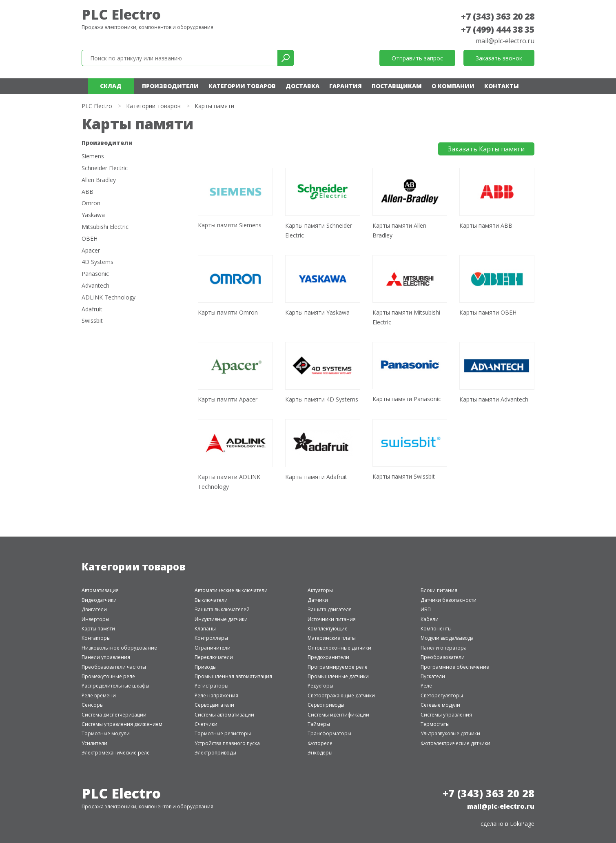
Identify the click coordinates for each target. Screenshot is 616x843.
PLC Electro (121, 14)
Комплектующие (328, 629)
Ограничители (213, 648)
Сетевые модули (440, 705)
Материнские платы (332, 638)
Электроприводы (215, 753)
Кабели (430, 619)
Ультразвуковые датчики (450, 733)
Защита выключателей (222, 609)
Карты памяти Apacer (228, 399)
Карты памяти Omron (228, 312)
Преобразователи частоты (114, 667)
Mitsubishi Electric (105, 227)
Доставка (302, 86)
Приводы (206, 667)
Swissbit (92, 321)
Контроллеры (211, 638)
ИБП (426, 609)
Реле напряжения (216, 695)
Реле (426, 686)
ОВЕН (90, 239)
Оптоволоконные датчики (339, 648)
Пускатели (433, 676)
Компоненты (436, 629)
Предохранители (328, 657)
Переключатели (214, 657)
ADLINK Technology (109, 298)
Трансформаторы (329, 733)
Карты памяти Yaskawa (317, 312)
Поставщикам (397, 86)
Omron (91, 203)
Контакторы (96, 638)
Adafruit (92, 309)
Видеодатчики (99, 600)
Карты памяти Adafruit (316, 477)
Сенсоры (93, 705)
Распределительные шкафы (115, 686)
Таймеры (319, 724)
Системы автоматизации (224, 715)
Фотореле (320, 743)
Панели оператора (444, 648)
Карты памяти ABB (486, 225)
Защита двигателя (330, 609)
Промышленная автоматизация (233, 676)
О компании (453, 86)
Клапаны (205, 629)
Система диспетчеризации (114, 715)
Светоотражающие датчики (341, 695)
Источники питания (332, 619)
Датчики (318, 600)
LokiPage (522, 824)
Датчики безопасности (449, 600)
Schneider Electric (105, 168)
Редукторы (320, 686)
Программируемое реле (338, 667)
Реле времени (99, 695)
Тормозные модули (106, 733)
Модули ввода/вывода (447, 638)
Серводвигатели (214, 705)
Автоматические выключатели (231, 590)
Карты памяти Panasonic (407, 399)
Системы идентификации (338, 715)
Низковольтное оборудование (119, 648)
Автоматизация (100, 590)
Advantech (95, 286)
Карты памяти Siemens (230, 225)
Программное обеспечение (455, 667)
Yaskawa (93, 215)
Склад (111, 86)
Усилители (94, 743)
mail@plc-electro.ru (505, 41)
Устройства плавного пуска (227, 743)
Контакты (502, 86)
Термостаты (435, 724)
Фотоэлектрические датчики (455, 743)
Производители (170, 86)
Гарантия (346, 86)
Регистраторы (212, 686)
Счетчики (206, 724)
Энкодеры (320, 753)
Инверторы (95, 619)
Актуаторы (320, 590)
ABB (88, 192)
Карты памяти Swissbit (404, 476)
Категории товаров (242, 86)
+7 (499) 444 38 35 (498, 29)
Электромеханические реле (116, 753)
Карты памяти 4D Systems (322, 399)
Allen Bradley (99, 180)
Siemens (93, 156)
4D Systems (97, 262)
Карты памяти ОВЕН (488, 312)
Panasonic (95, 274)
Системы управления (446, 715)
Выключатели (211, 600)
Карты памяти (98, 629)
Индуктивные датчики (221, 619)
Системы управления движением (122, 724)
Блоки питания (439, 590)
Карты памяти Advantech (494, 399)
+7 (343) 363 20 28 (498, 16)
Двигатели (94, 609)
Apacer (91, 251)
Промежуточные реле (108, 676)
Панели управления (106, 657)
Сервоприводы (326, 705)
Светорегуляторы (442, 695)
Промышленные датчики (338, 676)
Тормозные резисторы (223, 733)
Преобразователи (443, 657)
